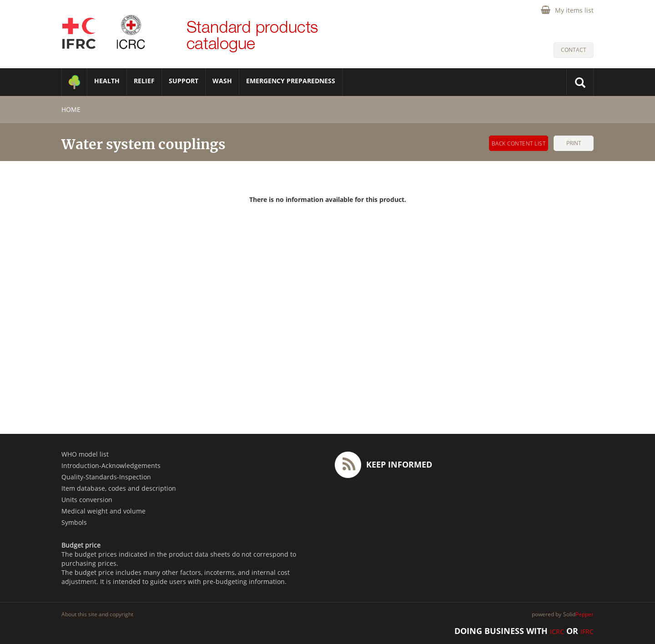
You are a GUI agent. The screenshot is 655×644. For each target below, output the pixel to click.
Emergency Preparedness (291, 81)
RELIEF (144, 81)
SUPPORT (184, 81)
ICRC (557, 631)
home (71, 109)
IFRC (587, 631)
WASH (222, 81)
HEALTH (107, 81)
